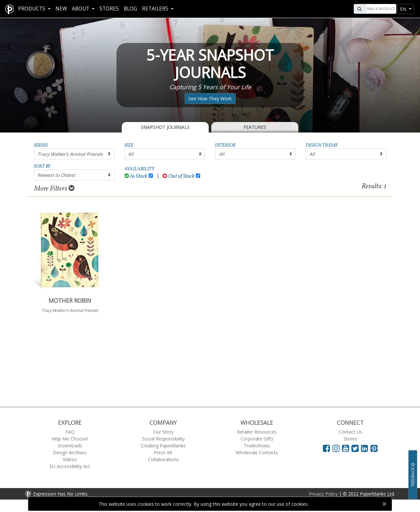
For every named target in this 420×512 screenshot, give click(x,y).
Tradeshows (257, 446)
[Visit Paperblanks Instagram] (336, 448)
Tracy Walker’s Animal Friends (70, 154)
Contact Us (350, 432)
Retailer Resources (257, 432)
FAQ (70, 432)
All (131, 154)
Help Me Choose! (70, 439)
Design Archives (70, 452)
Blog (130, 9)
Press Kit (163, 452)
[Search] (380, 9)
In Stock (136, 176)
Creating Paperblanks (163, 446)
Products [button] (32, 9)
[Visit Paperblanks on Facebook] (326, 448)
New (61, 9)
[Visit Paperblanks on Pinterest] (374, 448)
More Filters (54, 189)
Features (255, 127)
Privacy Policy (323, 494)
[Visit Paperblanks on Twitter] (356, 448)
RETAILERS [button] (156, 9)
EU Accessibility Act (70, 466)
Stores (109, 9)
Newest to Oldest (56, 175)
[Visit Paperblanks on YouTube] (347, 448)
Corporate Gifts (257, 439)
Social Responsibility (163, 439)
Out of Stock (178, 176)
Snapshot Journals (165, 127)
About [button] (81, 9)
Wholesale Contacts (257, 452)
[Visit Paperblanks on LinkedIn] (366, 448)
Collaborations (163, 459)
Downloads (70, 446)
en (404, 9)
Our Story (163, 432)
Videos (70, 459)
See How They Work (210, 99)
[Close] (384, 504)
